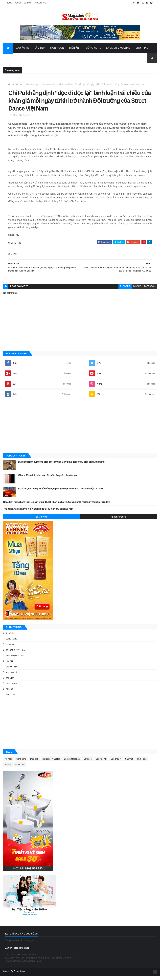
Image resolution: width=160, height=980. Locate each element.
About (18, 3)
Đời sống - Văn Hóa (15, 654)
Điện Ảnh (75, 49)
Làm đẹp (10, 665)
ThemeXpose (20, 975)
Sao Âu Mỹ (22, 49)
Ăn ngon (10, 637)
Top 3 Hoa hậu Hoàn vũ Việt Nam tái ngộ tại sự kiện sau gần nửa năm (38, 513)
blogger (125, 290)
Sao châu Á (11, 676)
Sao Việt (19, 85)
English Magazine (118, 49)
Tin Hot (9, 693)
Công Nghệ (93, 49)
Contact (28, 3)
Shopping (142, 49)
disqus (137, 290)
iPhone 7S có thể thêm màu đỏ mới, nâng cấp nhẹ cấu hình (48, 479)
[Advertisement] (80, 430)
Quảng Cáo (42, 521)
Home (9, 3)
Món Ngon (57, 49)
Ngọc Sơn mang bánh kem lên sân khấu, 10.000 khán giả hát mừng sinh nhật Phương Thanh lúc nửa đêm (57, 506)
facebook (150, 290)
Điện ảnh (10, 648)
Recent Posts (118, 521)
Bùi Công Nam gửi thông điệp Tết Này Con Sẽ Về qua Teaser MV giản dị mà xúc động (61, 466)
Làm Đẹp (40, 49)
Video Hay (11, 699)
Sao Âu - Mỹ (11, 671)
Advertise (40, 3)
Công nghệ (11, 643)
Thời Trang (11, 687)
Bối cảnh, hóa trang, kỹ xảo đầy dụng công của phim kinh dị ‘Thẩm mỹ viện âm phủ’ (61, 493)
